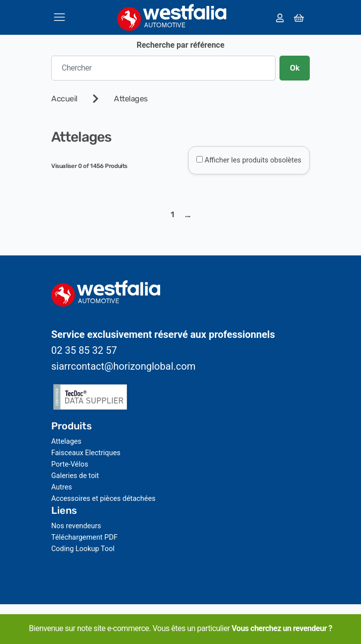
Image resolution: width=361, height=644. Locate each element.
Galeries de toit (75, 476)
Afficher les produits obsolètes (253, 160)
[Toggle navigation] (59, 17)
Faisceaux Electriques (86, 453)
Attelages (131, 99)
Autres (62, 487)
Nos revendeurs (76, 526)
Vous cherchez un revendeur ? (282, 628)
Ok (295, 68)
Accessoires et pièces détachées (103, 499)
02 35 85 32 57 (84, 350)
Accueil (64, 99)
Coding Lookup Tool (83, 549)
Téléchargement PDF (84, 537)
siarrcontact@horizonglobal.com (123, 366)
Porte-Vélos (70, 464)
